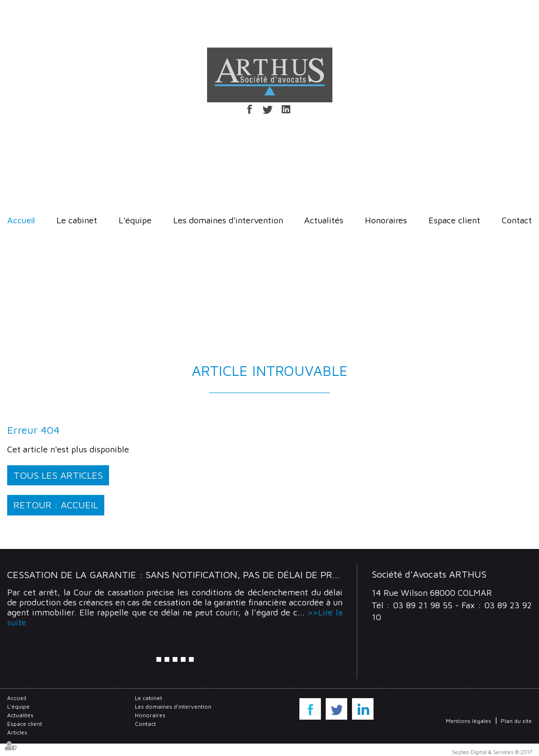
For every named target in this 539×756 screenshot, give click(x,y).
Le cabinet (77, 220)
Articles (17, 732)
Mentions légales (468, 721)
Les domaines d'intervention (228, 220)
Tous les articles (58, 475)
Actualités (324, 220)
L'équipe (135, 220)
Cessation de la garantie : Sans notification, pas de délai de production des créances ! (233, 575)
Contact (517, 220)
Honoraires (386, 220)
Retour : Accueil (56, 505)
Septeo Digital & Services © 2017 (492, 752)
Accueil (21, 220)
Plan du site (516, 721)
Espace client (454, 220)
